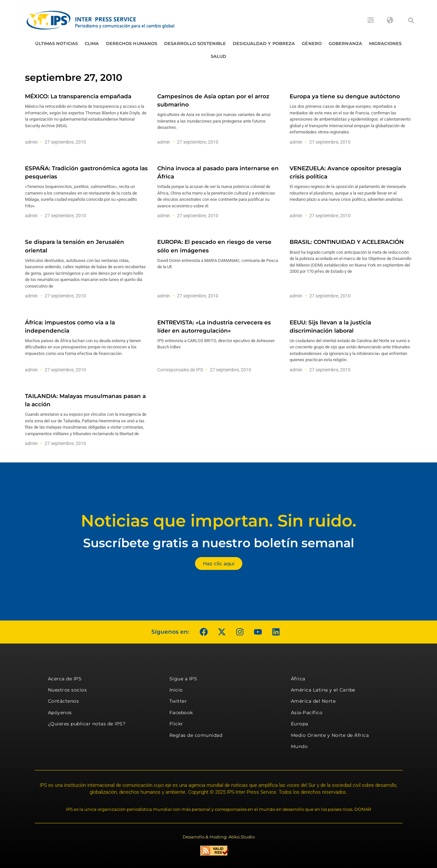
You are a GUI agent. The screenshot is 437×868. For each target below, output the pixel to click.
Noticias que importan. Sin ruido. (218, 521)
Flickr (176, 724)
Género (312, 43)
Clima (92, 43)
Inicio (176, 690)
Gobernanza (345, 43)
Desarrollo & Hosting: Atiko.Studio (219, 837)
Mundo (299, 746)
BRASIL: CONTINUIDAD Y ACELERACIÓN (347, 242)
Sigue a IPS (183, 679)
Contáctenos (64, 701)
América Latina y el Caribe (323, 690)
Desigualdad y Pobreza (264, 43)
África (298, 679)
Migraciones (385, 43)
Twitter (178, 701)
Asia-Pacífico (307, 713)
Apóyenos (60, 713)
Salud (219, 56)
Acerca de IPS (65, 679)
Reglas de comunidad (196, 735)
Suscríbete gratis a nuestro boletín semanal (219, 543)
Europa (300, 724)
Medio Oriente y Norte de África (330, 735)
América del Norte (313, 701)
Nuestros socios (67, 690)
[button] (411, 20)
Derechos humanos (132, 43)
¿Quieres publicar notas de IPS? (87, 724)
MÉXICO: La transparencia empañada (78, 96)
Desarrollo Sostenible (195, 43)
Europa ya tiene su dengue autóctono (345, 96)
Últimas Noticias (56, 43)
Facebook (181, 713)
